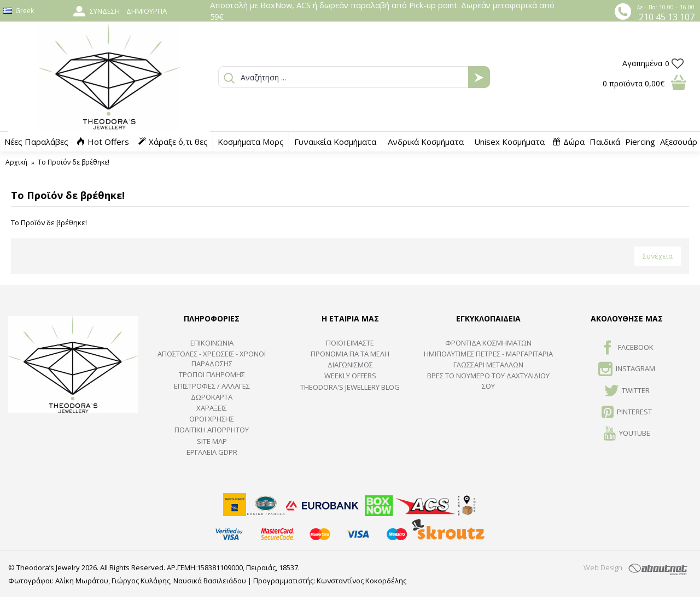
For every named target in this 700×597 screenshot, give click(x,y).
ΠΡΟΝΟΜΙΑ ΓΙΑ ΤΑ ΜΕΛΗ (350, 354)
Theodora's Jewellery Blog (350, 387)
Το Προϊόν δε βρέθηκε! (74, 162)
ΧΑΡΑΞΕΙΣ (212, 408)
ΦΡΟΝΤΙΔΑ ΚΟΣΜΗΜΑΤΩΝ (488, 343)
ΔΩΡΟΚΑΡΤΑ (212, 397)
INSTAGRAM (627, 370)
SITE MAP (212, 441)
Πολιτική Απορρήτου (212, 430)
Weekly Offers (350, 376)
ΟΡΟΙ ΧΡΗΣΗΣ (212, 419)
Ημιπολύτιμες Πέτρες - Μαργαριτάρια (488, 354)
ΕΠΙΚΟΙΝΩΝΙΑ (212, 343)
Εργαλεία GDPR (212, 452)
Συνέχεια (658, 256)
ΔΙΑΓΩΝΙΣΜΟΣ (350, 365)
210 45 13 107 (667, 17)
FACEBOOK (627, 348)
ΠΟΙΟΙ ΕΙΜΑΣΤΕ (350, 343)
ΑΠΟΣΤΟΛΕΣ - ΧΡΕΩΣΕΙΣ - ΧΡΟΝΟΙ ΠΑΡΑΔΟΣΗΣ (212, 359)
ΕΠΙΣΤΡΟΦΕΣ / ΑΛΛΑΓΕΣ (212, 386)
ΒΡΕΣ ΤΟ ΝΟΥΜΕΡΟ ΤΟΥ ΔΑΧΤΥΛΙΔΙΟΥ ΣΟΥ (488, 381)
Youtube (627, 434)
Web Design (603, 567)
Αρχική (16, 162)
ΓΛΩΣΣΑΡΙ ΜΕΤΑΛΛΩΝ (488, 365)
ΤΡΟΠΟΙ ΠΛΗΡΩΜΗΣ (212, 374)
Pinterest (627, 413)
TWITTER (627, 391)
